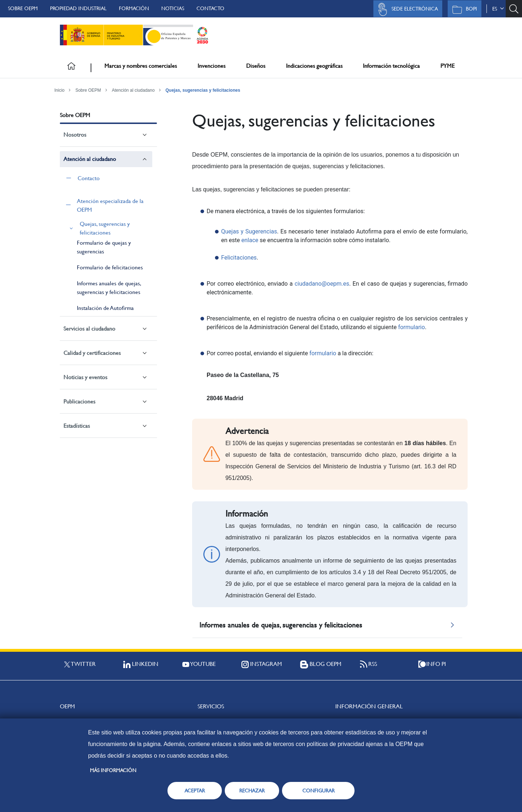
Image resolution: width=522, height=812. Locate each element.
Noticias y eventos (85, 377)
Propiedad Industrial (78, 8)
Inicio (59, 90)
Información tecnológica (391, 66)
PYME (448, 66)
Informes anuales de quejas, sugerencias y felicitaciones (109, 288)
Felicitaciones (239, 258)
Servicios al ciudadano (89, 329)
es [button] (498, 9)
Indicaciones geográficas (314, 66)
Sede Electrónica (406, 9)
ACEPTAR (195, 791)
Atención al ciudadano (133, 90)
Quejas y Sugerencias (249, 231)
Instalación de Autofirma (105, 308)
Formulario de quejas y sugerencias (104, 247)
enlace (250, 240)
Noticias (173, 8)
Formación (134, 8)
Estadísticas (77, 426)
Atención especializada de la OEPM (110, 205)
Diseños (256, 66)
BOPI (463, 9)
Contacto (210, 8)
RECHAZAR (252, 791)
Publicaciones (79, 401)
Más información (113, 770)
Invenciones (212, 66)
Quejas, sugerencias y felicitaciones (203, 90)
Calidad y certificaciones (92, 353)
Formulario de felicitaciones (110, 267)
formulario (411, 327)
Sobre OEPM (23, 8)
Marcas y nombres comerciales (141, 66)
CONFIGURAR (318, 791)
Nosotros (75, 135)
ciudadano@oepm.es (322, 284)
